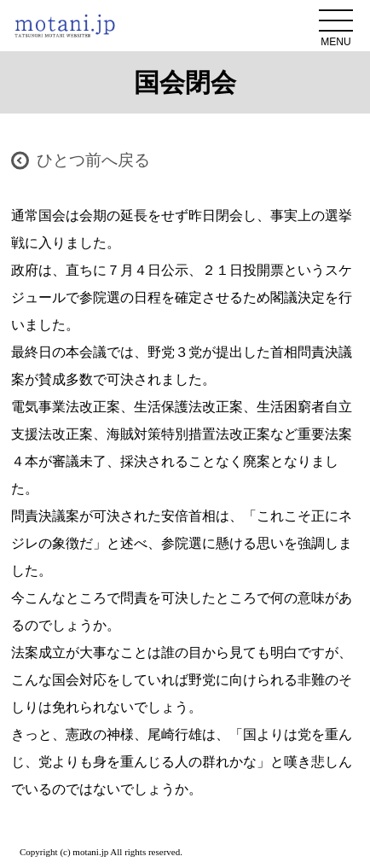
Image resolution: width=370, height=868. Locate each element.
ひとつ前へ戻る (93, 160)
